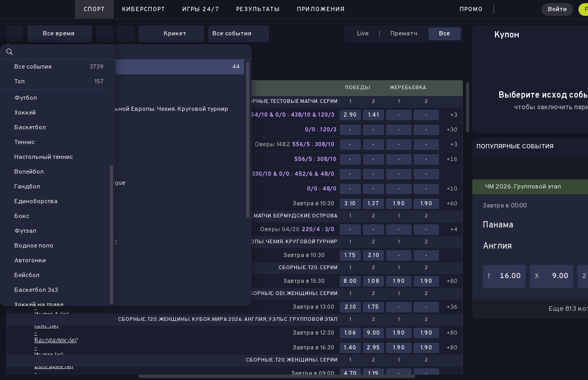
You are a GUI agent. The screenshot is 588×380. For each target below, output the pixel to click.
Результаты (258, 9)
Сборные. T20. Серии (308, 268)
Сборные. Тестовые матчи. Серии (289, 102)
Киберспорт (144, 9)
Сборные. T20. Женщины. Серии (292, 360)
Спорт (94, 9)
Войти (557, 9)
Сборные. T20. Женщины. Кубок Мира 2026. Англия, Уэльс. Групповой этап (228, 320)
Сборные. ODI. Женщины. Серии (292, 294)
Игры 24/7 (201, 9)
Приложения (321, 9)
